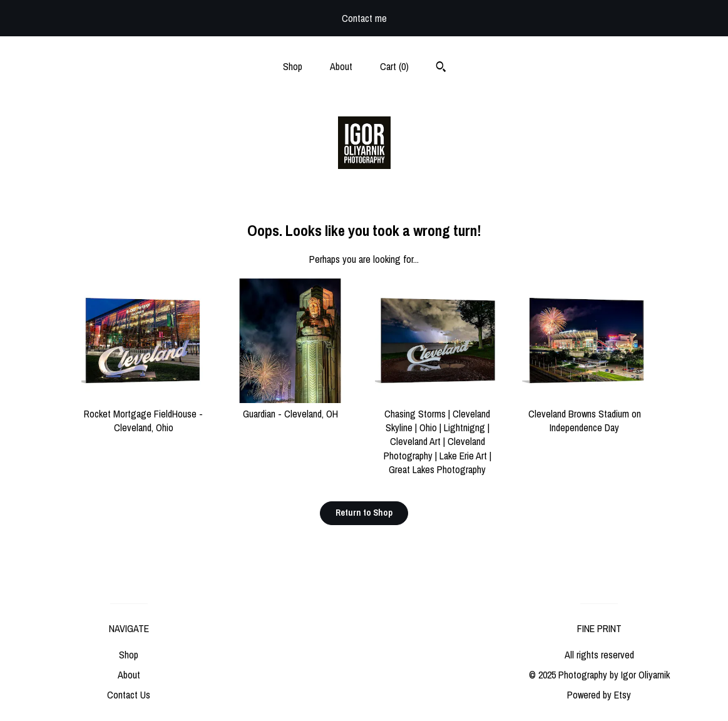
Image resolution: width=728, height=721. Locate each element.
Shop (293, 66)
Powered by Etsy (599, 695)
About (341, 66)
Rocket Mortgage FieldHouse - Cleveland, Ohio (144, 413)
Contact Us (129, 695)
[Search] (441, 68)
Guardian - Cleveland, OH (291, 406)
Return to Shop (364, 513)
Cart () (394, 66)
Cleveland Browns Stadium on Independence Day (584, 413)
